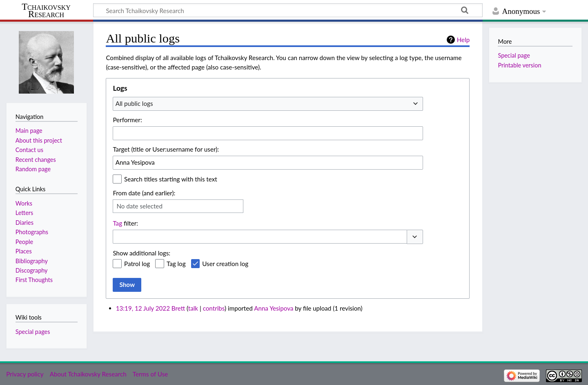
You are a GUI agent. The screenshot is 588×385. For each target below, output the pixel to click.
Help (463, 40)
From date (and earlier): (144, 193)
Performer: (127, 120)
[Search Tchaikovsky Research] (288, 10)
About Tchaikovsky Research (88, 374)
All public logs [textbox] (134, 103)
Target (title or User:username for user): (166, 149)
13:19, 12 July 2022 (143, 308)
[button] (415, 237)
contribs (214, 308)
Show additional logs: (141, 253)
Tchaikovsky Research (46, 11)
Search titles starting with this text (171, 179)
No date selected (139, 206)
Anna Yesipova (274, 308)
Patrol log (137, 264)
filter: (125, 223)
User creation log (225, 264)
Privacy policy (25, 374)
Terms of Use (150, 374)
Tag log (176, 264)
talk (193, 308)
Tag (117, 223)
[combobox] (268, 104)
